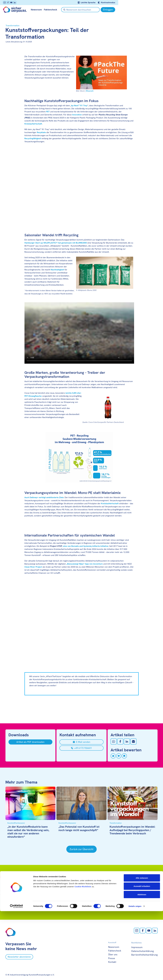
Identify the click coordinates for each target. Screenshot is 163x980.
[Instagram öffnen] (7, 3)
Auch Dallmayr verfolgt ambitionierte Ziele (44, 497)
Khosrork (90, 91)
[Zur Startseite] (17, 10)
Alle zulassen (142, 947)
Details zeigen (135, 975)
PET (48, 112)
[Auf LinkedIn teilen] (127, 741)
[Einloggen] (150, 10)
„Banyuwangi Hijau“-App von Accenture (84, 564)
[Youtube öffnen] (14, 3)
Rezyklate (41, 132)
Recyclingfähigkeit (33, 138)
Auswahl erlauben (142, 955)
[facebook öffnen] (10, 3)
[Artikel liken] (113, 756)
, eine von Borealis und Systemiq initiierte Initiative (79, 546)
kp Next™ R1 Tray (79, 106)
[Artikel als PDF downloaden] (31, 742)
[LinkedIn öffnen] (17, 3)
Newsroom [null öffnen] (39, 10)
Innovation (77, 115)
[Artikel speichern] (124, 756)
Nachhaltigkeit (57, 270)
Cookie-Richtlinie (83, 955)
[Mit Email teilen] (133, 741)
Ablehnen (142, 963)
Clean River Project (33, 567)
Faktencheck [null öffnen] (53, 10)
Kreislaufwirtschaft (33, 124)
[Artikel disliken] (119, 756)
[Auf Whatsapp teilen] (114, 741)
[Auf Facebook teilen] (120, 741)
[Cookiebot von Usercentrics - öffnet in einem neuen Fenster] (16, 975)
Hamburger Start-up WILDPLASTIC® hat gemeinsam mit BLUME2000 (56, 243)
